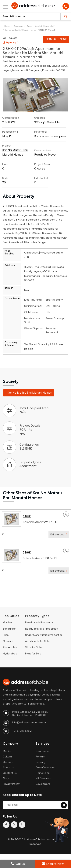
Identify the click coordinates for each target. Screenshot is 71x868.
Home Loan (43, 773)
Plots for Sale (33, 654)
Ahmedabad (11, 647)
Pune (6, 635)
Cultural (8, 757)
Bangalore (18, 26)
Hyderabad (10, 654)
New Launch (43, 751)
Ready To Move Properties (41, 629)
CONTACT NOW (56, 39)
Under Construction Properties (44, 635)
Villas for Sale (33, 647)
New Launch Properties (39, 623)
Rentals (40, 757)
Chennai (8, 641)
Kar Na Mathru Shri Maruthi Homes (20, 30)
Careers (8, 762)
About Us (8, 768)
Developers (43, 784)
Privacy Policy (11, 784)
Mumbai (8, 623)
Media (7, 751)
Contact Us (10, 773)
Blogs (6, 779)
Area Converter (45, 768)
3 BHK (27, 553)
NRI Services (43, 779)
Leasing (40, 762)
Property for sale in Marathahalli (41, 26)
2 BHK (27, 516)
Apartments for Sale (37, 641)
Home (7, 26)
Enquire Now (53, 864)
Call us (18, 864)
